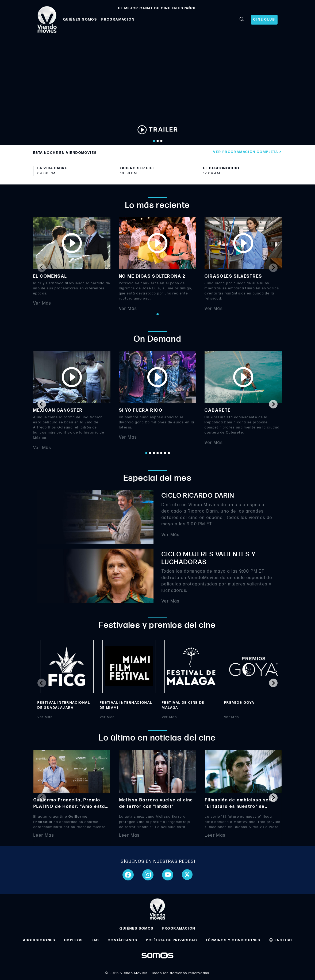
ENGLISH (281, 940)
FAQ (95, 940)
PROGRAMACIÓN (118, 19)
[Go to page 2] (150, 453)
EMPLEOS (74, 940)
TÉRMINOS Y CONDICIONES (233, 940)
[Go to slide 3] (161, 141)
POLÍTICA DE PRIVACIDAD (172, 940)
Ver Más (42, 303)
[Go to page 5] (161, 453)
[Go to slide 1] (154, 141)
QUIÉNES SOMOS (80, 19)
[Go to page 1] (158, 314)
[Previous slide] (42, 268)
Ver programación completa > (247, 152)
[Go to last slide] (42, 404)
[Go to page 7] (169, 453)
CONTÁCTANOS (123, 940)
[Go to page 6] (165, 453)
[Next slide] (273, 268)
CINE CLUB (264, 19)
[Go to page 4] (158, 453)
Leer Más (44, 835)
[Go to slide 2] (158, 141)
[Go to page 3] (154, 453)
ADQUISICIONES (39, 940)
